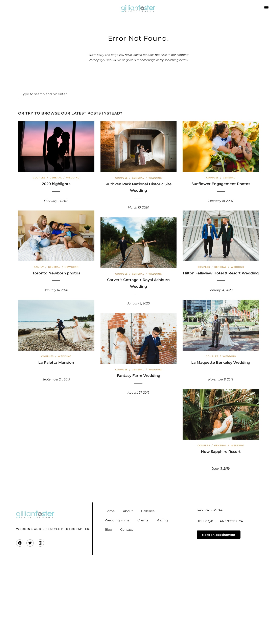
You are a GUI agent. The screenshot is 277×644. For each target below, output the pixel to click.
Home (110, 511)
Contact (127, 530)
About (128, 511)
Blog (108, 530)
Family (39, 267)
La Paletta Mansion (56, 363)
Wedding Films (117, 520)
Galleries (148, 511)
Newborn (72, 267)
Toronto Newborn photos (56, 273)
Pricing (162, 520)
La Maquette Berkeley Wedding (221, 363)
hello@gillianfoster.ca (220, 521)
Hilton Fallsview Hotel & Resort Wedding (221, 273)
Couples (39, 178)
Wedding (73, 178)
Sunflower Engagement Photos (221, 184)
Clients (143, 520)
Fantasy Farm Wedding (138, 376)
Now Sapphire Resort (221, 452)
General (56, 178)
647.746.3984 (210, 510)
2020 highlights (56, 184)
